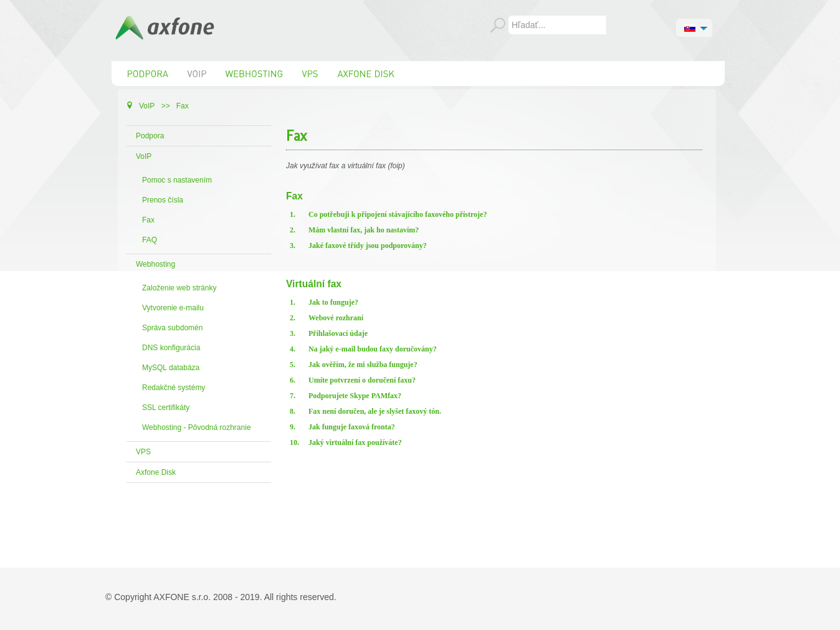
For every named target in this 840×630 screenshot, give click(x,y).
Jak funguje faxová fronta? (352, 427)
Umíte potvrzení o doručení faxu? (362, 380)
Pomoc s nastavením (177, 180)
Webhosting (155, 264)
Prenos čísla (163, 200)
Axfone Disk (156, 472)
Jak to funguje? (333, 302)
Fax (148, 220)
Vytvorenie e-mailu (173, 308)
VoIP (144, 156)
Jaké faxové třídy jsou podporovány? (368, 246)
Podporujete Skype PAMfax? (355, 396)
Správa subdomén (172, 328)
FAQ (150, 240)
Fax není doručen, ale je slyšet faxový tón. (375, 411)
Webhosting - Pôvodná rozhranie (197, 427)
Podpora (150, 136)
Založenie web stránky (179, 288)
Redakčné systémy (174, 388)
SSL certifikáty (166, 408)
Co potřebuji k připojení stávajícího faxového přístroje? (398, 214)
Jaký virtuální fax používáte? (355, 442)
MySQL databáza (171, 368)
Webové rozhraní (336, 318)
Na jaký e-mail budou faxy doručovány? (373, 349)
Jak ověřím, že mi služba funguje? (363, 365)
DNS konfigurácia (171, 348)
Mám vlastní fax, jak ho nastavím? (364, 230)
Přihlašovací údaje (338, 333)
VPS (143, 452)
